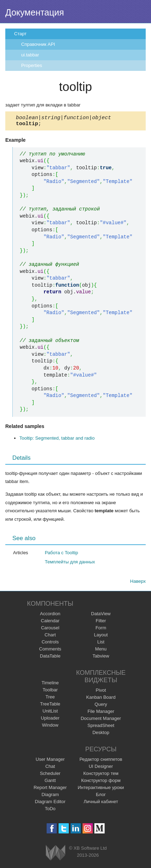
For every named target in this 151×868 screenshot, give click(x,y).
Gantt (50, 783)
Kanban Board (101, 699)
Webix (56, 855)
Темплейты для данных (70, 564)
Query (101, 706)
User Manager (50, 761)
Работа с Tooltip (61, 555)
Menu (101, 651)
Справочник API (38, 44)
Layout (101, 637)
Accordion (50, 616)
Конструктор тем (101, 775)
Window (50, 727)
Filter (101, 623)
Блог (101, 797)
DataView (101, 616)
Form (101, 630)
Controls (50, 644)
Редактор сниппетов (101, 761)
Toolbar (50, 692)
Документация (35, 12)
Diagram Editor (50, 804)
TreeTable (50, 706)
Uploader (50, 720)
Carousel (50, 630)
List (101, 644)
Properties (32, 65)
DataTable (50, 658)
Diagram (50, 797)
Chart (50, 637)
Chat (50, 768)
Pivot (101, 692)
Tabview (101, 658)
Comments (50, 651)
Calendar (50, 623)
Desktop (101, 735)
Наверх (138, 583)
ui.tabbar (30, 55)
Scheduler (50, 775)
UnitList (50, 713)
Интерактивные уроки (101, 790)
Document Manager (101, 720)
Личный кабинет (101, 804)
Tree (50, 699)
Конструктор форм (101, 783)
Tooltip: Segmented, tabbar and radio (57, 440)
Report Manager (50, 790)
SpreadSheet (101, 728)
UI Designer (101, 768)
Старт (20, 34)
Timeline (50, 685)
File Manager (101, 713)
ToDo (50, 811)
